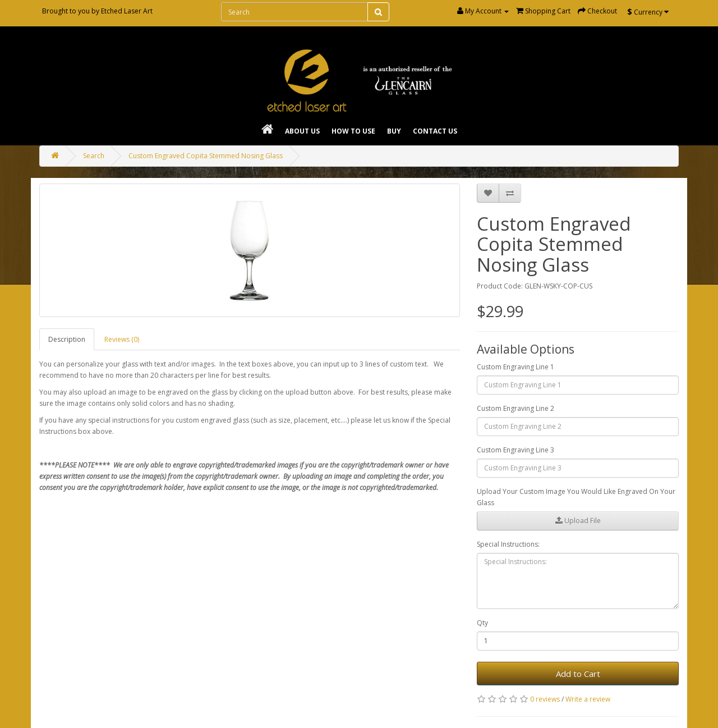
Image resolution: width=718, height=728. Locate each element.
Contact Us (435, 131)
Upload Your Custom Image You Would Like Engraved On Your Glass (576, 497)
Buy (394, 131)
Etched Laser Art (127, 11)
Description (67, 339)
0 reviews (545, 699)
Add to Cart (578, 674)
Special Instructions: (508, 544)
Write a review (588, 699)
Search (94, 156)
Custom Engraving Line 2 (516, 408)
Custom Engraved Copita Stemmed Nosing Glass (206, 156)
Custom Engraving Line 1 (516, 367)
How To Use (353, 131)
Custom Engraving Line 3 (516, 450)
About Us (302, 131)
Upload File (578, 521)
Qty (482, 623)
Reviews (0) (122, 339)
